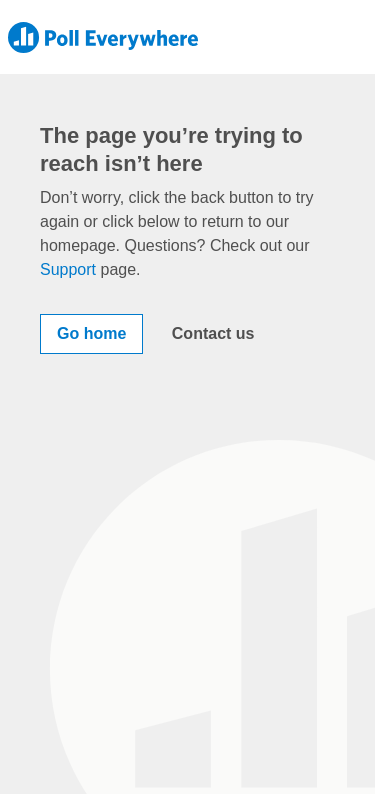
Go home (91, 333)
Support (68, 269)
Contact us (213, 333)
